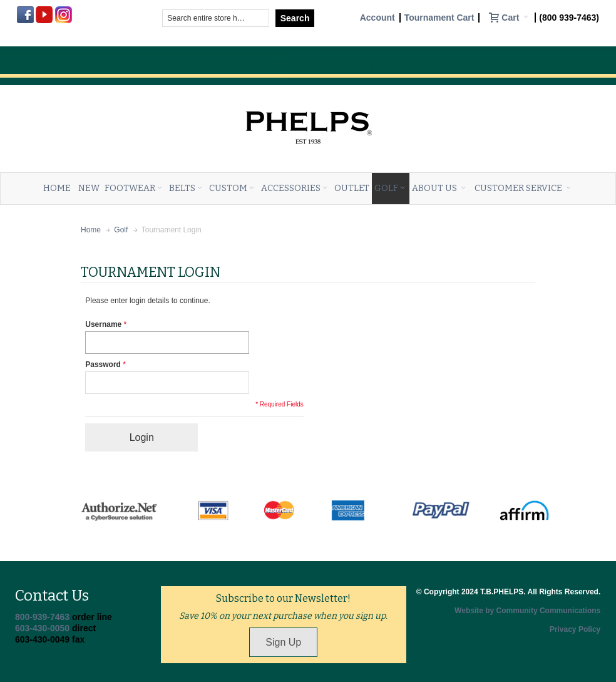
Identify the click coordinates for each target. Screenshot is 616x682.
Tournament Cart (439, 18)
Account (377, 18)
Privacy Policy (575, 629)
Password (103, 364)
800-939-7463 (42, 617)
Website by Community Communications (527, 611)
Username (103, 324)
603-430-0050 (42, 628)
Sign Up (283, 642)
